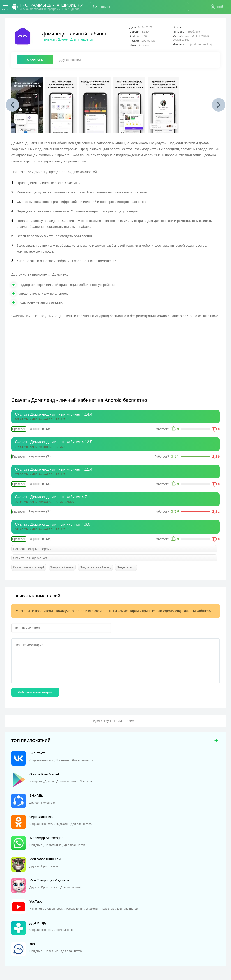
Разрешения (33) (40, 484)
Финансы (48, 39)
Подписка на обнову (95, 567)
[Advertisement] (63, 355)
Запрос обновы (62, 567)
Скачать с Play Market (30, 558)
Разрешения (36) (40, 429)
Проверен (19, 429)
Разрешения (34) (40, 511)
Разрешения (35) (40, 456)
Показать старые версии (32, 549)
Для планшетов (82, 39)
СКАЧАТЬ (35, 60)
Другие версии (70, 60)
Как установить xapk (29, 567)
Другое (62, 39)
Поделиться (126, 567)
